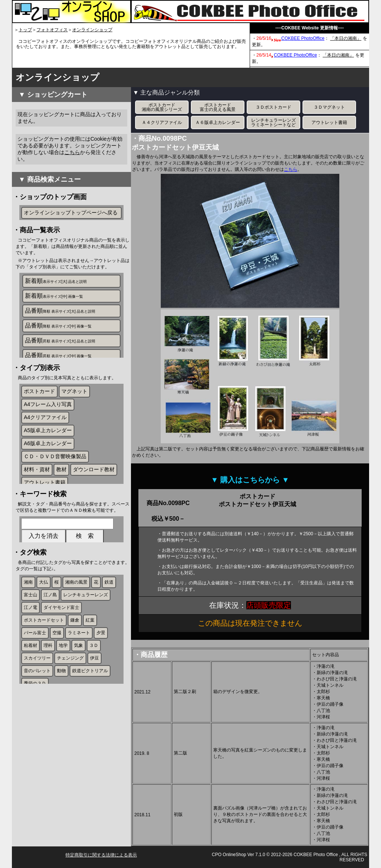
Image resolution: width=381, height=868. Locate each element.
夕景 (101, 660)
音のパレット (37, 698)
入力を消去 (44, 558)
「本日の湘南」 (346, 38)
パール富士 (35, 660)
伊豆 (95, 685)
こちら (72, 152)
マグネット (74, 404)
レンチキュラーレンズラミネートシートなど (273, 122)
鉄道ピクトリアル (90, 698)
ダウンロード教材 (94, 482)
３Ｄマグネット (329, 107)
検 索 (85, 558)
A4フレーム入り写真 (48, 417)
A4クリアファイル (45, 430)
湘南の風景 (76, 609)
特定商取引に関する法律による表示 (101, 855)
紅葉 (90, 647)
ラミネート (79, 660)
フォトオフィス (52, 30)
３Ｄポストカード (273, 107)
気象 (79, 672)
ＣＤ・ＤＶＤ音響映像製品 (55, 469)
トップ (25, 30)
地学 (63, 672)
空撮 (57, 660)
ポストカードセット (44, 647)
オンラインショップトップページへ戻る (71, 213)
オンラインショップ (92, 30)
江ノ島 (50, 622)
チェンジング (70, 685)
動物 (61, 698)
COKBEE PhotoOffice (303, 38)
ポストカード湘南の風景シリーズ (162, 107)
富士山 (31, 622)
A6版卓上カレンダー (48, 456)
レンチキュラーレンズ (86, 622)
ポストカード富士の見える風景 (218, 107)
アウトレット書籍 (45, 495)
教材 (61, 482)
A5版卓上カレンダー (48, 443)
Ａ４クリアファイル (162, 122)
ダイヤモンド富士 (61, 634)
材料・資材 (37, 482)
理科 (48, 672)
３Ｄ (94, 672)
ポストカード (39, 404)
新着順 (56, 283)
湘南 (28, 609)
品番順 (60, 313)
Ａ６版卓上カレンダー (218, 122)
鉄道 (109, 609)
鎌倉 (75, 647)
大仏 (44, 609)
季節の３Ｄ (35, 710)
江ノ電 (31, 634)
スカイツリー (37, 685)
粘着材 (31, 672)
